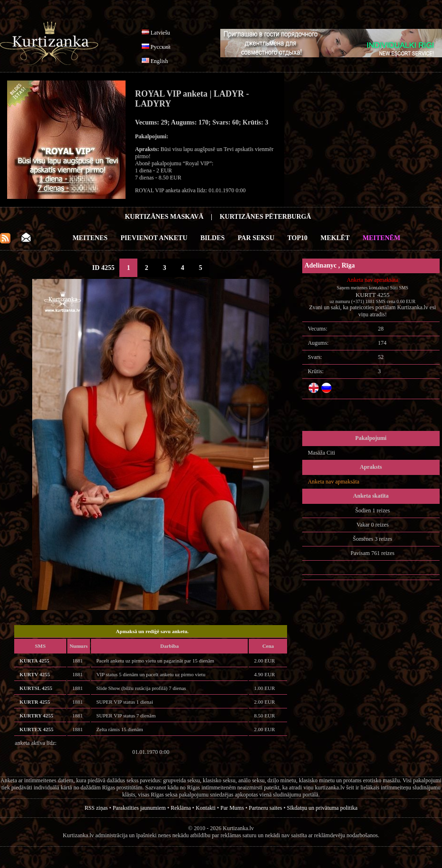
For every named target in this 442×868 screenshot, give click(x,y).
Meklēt (335, 238)
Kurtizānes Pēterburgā (266, 217)
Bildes (212, 238)
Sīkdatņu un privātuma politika (322, 808)
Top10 (298, 238)
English (159, 61)
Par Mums (232, 808)
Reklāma (181, 808)
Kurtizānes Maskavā (164, 217)
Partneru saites (265, 808)
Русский (161, 47)
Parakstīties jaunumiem (139, 808)
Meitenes (90, 238)
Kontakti (206, 808)
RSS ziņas (96, 808)
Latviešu (160, 33)
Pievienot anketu (154, 238)
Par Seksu (256, 238)
